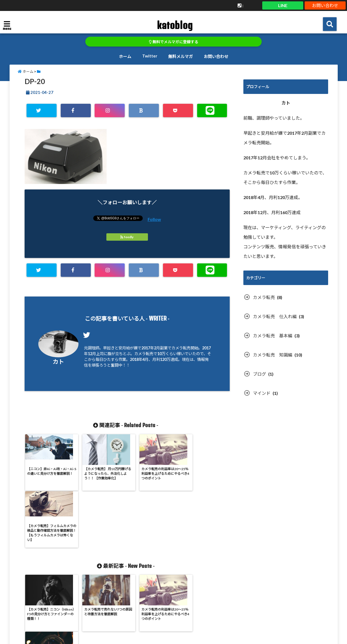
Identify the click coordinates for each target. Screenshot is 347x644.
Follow (154, 219)
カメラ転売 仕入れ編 (275, 316)
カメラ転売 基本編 (273, 336)
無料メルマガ (180, 56)
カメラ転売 (264, 297)
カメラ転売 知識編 (273, 355)
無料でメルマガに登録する (174, 42)
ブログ (259, 374)
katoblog (175, 25)
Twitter (150, 56)
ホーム (125, 56)
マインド (262, 393)
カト (58, 362)
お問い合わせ (325, 5)
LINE (283, 5)
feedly (127, 237)
